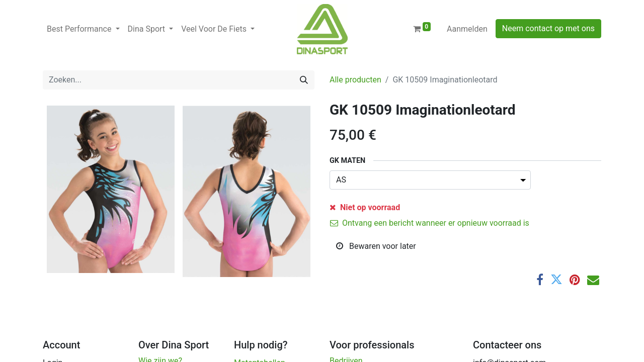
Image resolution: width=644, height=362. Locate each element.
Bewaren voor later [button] (376, 246)
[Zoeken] (304, 80)
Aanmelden (467, 29)
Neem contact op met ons (548, 28)
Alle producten (355, 80)
